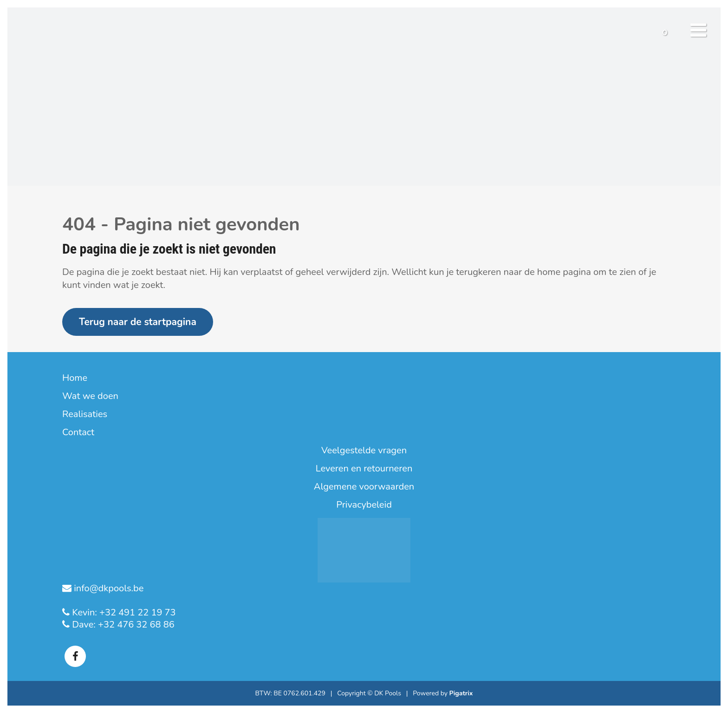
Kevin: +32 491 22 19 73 (123, 612)
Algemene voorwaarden (364, 487)
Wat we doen (90, 396)
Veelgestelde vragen (364, 451)
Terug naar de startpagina (138, 322)
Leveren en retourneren (364, 469)
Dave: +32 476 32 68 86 (122, 625)
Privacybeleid (364, 505)
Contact (78, 432)
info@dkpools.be (107, 588)
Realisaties (85, 414)
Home (75, 378)
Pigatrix (461, 693)
